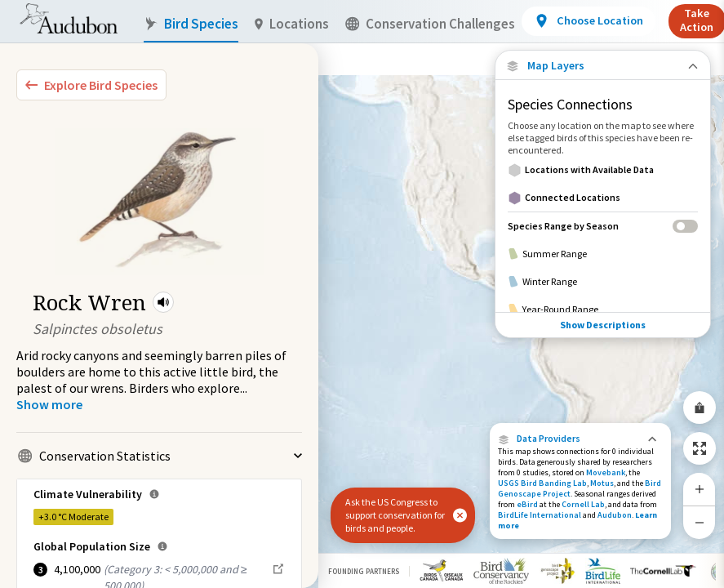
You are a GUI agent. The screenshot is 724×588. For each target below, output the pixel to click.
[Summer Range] (603, 254)
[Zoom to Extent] (700, 448)
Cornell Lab (583, 504)
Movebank (606, 472)
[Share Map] (700, 408)
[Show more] (49, 404)
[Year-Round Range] (603, 310)
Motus (602, 483)
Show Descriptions (603, 325)
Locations (292, 24)
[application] (362, 294)
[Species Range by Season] (603, 226)
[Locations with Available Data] (603, 170)
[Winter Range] (603, 282)
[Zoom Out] (700, 522)
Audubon (615, 515)
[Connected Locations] (603, 198)
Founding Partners (364, 571)
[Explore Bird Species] (91, 85)
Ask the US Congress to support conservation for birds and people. (395, 515)
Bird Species (191, 24)
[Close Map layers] (603, 66)
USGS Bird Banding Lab (542, 483)
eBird (527, 504)
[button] (163, 302)
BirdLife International (540, 515)
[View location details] (588, 21)
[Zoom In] (700, 489)
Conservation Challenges (430, 24)
